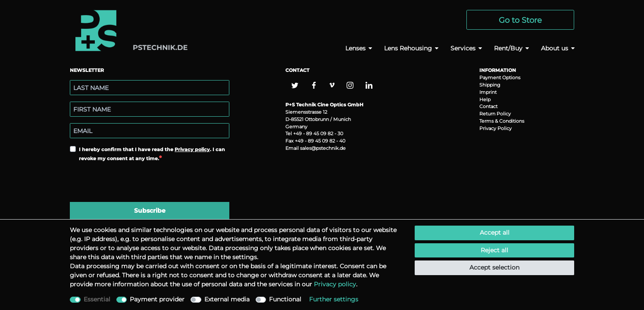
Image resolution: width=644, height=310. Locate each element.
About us (555, 48)
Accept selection (494, 267)
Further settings (334, 299)
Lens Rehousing (408, 48)
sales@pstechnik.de (323, 148)
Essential (97, 299)
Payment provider (157, 299)
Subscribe (150, 211)
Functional (285, 299)
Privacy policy (192, 149)
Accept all (495, 232)
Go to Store (520, 20)
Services (463, 48)
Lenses (355, 48)
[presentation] (135, 183)
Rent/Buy (508, 48)
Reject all (494, 250)
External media (227, 299)
